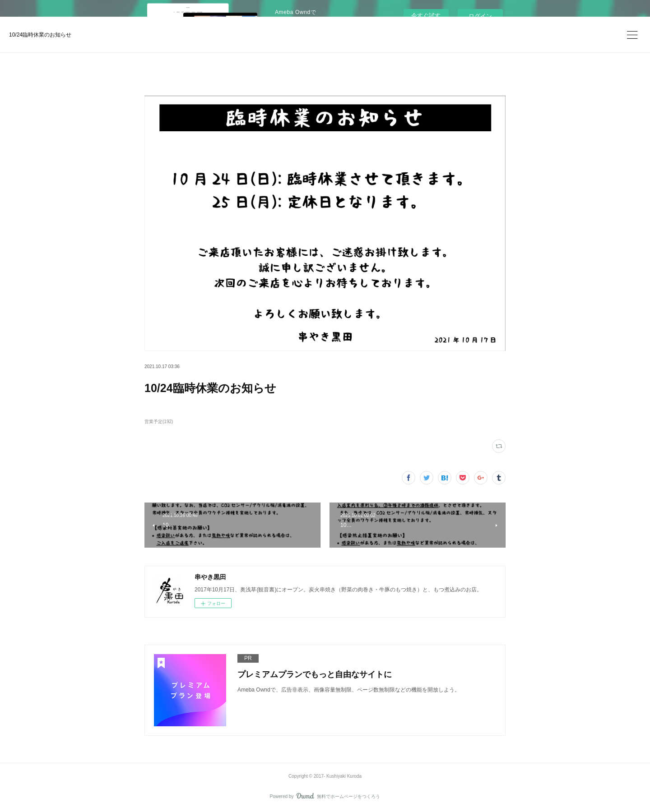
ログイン (480, 16)
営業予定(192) (159, 422)
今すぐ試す (426, 16)
